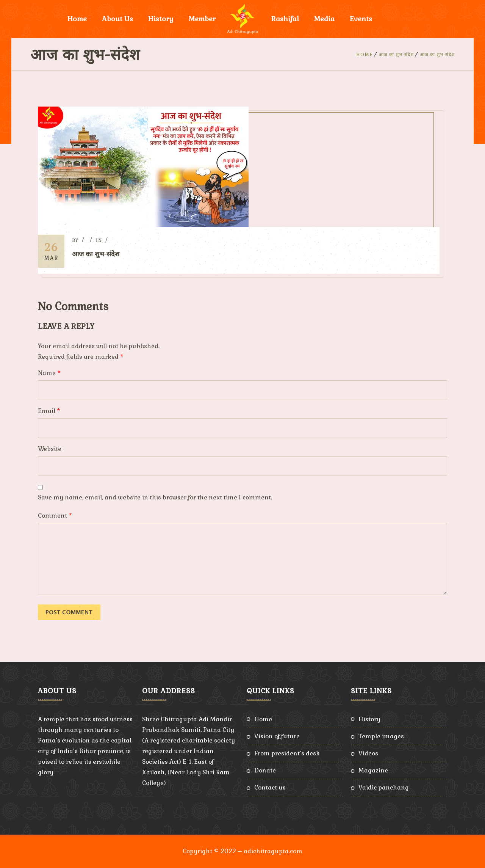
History (161, 19)
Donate (265, 770)
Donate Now (408, 19)
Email (49, 411)
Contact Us (270, 787)
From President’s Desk (287, 753)
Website (50, 449)
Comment (55, 516)
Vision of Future (277, 736)
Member (202, 19)
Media (324, 19)
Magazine (373, 770)
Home (77, 19)
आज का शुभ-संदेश (396, 55)
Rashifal (285, 19)
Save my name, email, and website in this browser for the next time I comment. (155, 497)
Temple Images (381, 736)
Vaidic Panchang (384, 787)
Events (361, 19)
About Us (117, 19)
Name (49, 373)
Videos (368, 753)
